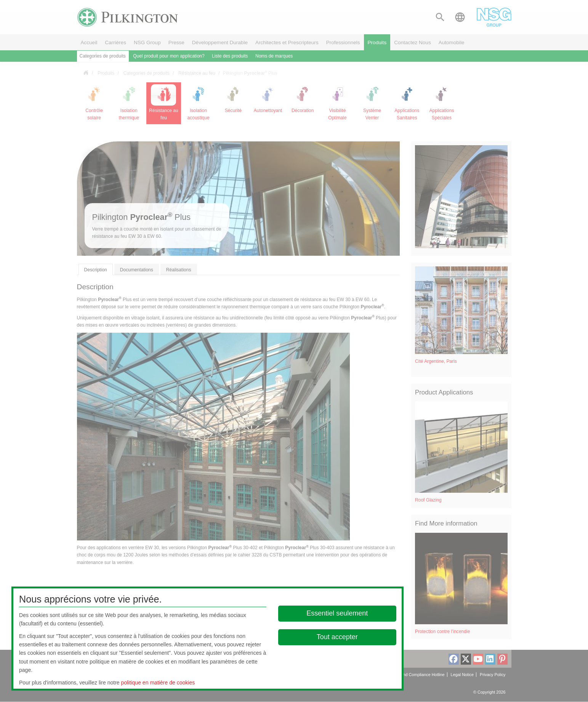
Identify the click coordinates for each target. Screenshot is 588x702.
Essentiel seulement (337, 613)
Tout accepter (337, 637)
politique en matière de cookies (158, 683)
